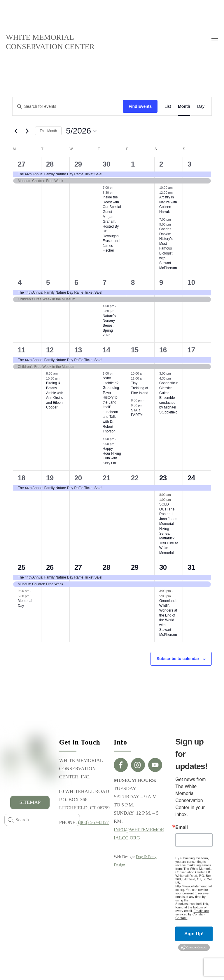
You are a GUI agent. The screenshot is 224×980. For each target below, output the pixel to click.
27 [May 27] (78, 568)
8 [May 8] (133, 283)
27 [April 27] (22, 164)
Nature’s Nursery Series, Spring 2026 (109, 326)
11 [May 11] (22, 350)
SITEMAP (30, 802)
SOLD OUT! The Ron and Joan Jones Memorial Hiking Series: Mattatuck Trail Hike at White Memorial (169, 529)
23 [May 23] (163, 478)
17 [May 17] (191, 350)
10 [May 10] (191, 283)
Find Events (140, 107)
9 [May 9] (161, 283)
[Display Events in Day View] (201, 107)
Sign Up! (194, 934)
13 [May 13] (78, 350)
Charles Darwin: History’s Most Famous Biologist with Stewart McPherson (168, 249)
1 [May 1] (133, 164)
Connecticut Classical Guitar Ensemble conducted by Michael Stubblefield (168, 398)
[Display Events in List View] (168, 107)
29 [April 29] (78, 164)
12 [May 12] (50, 350)
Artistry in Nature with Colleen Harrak (168, 205)
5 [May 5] (48, 283)
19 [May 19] (50, 478)
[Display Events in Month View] (184, 107)
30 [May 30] (163, 568)
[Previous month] (16, 131)
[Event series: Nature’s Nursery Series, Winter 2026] (117, 311)
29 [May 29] (135, 568)
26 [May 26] (50, 568)
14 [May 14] (106, 350)
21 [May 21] (106, 478)
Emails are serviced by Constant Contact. (192, 915)
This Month (48, 131)
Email (182, 828)
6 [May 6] (76, 283)
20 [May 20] (78, 478)
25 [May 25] (22, 568)
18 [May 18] (22, 478)
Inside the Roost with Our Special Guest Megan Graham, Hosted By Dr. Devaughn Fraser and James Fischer (112, 224)
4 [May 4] (20, 283)
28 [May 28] (106, 568)
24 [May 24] (191, 478)
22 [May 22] (135, 478)
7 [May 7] (105, 283)
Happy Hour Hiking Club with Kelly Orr (112, 456)
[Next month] (27, 131)
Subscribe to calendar (178, 659)
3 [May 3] (189, 164)
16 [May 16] (163, 350)
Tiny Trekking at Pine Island (140, 388)
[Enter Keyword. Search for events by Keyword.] (68, 107)
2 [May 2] (161, 164)
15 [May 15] (135, 350)
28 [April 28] (50, 164)
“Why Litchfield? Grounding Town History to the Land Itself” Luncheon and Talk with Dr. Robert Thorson (111, 405)
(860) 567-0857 (94, 824)
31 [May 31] (191, 568)
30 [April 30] (106, 164)
